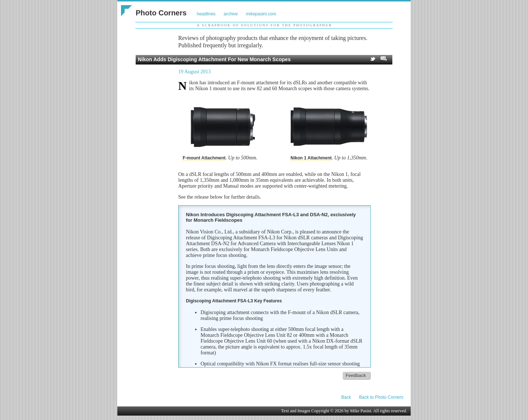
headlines (206, 14)
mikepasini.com (261, 14)
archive (231, 14)
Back (346, 397)
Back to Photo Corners (381, 397)
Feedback (356, 376)
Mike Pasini (361, 411)
